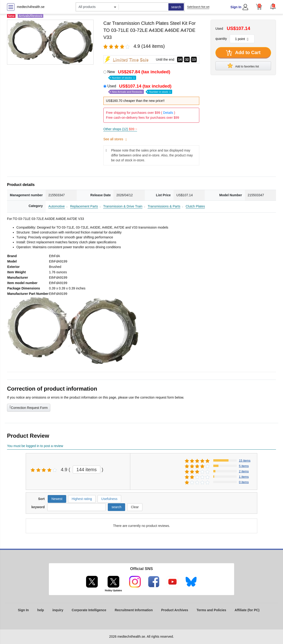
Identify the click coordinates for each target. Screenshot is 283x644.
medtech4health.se (31, 7)
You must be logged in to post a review (35, 446)
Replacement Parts (84, 206)
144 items (87, 470)
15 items (245, 461)
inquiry (58, 610)
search (176, 7)
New (139, 74)
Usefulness (109, 499)
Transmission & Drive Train (123, 206)
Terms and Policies (211, 610)
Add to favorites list (243, 66)
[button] (273, 6)
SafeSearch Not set (198, 7)
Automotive (57, 206)
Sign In (236, 7)
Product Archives (175, 610)
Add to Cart (243, 53)
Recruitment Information (134, 610)
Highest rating (82, 499)
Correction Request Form (29, 407)
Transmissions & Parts (164, 206)
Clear (135, 507)
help (41, 610)
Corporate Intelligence (89, 610)
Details (168, 113)
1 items (244, 477)
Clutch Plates (195, 206)
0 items (244, 482)
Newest (57, 499)
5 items (244, 466)
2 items (244, 471)
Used (140, 89)
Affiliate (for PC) (247, 610)
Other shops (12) (120, 129)
